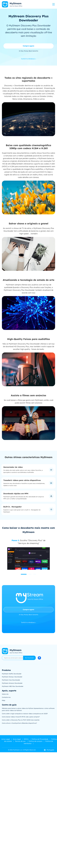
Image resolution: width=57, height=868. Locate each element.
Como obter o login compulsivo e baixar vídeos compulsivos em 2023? (25, 714)
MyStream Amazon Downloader (12, 683)
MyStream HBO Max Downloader (13, 686)
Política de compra (35, 741)
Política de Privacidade (40, 739)
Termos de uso (20, 741)
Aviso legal (17, 739)
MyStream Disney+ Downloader (12, 677)
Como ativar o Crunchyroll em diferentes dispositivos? (19, 723)
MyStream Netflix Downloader (12, 674)
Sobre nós (5, 694)
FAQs (4, 700)
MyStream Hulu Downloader (11, 680)
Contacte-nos (6, 697)
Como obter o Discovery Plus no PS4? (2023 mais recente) (21, 720)
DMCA (26, 739)
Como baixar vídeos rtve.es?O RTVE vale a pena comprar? (21, 717)
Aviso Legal (6, 739)
